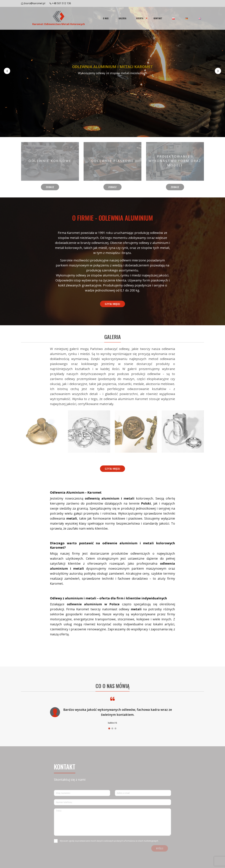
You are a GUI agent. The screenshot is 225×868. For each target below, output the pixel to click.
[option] (112, 71)
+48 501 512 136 (61, 3)
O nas (106, 18)
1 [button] (109, 728)
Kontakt (158, 18)
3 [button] (115, 728)
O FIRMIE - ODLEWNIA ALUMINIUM (113, 218)
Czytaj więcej (112, 304)
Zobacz (50, 187)
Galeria (122, 18)
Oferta (140, 18)
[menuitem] (106, 18)
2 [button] (112, 728)
